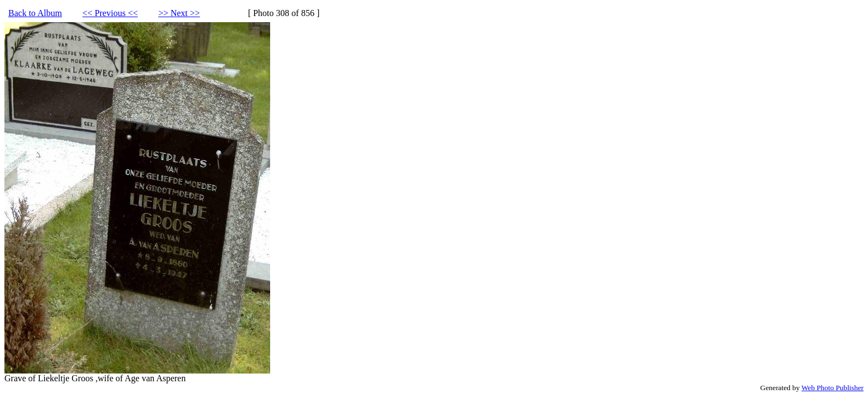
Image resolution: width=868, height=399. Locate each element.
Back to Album (35, 13)
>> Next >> (179, 13)
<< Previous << (110, 13)
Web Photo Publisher (833, 388)
